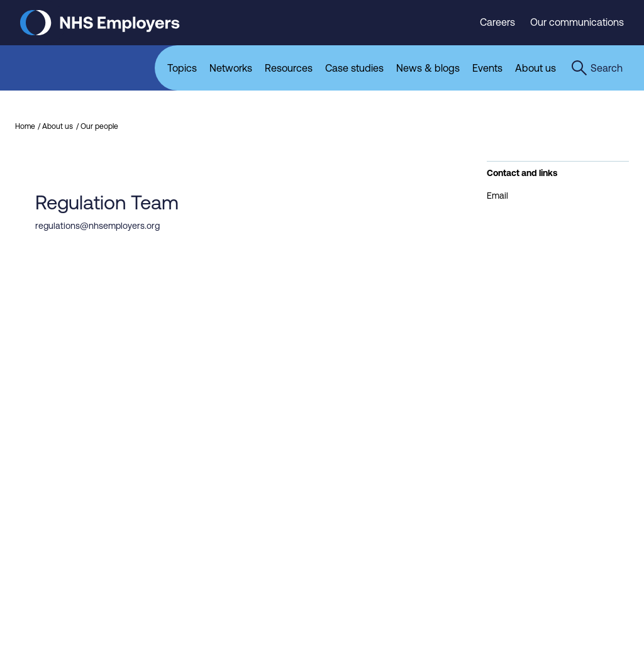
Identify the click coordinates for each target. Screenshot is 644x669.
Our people (99, 126)
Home (25, 126)
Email (497, 196)
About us (58, 126)
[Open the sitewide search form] (597, 68)
